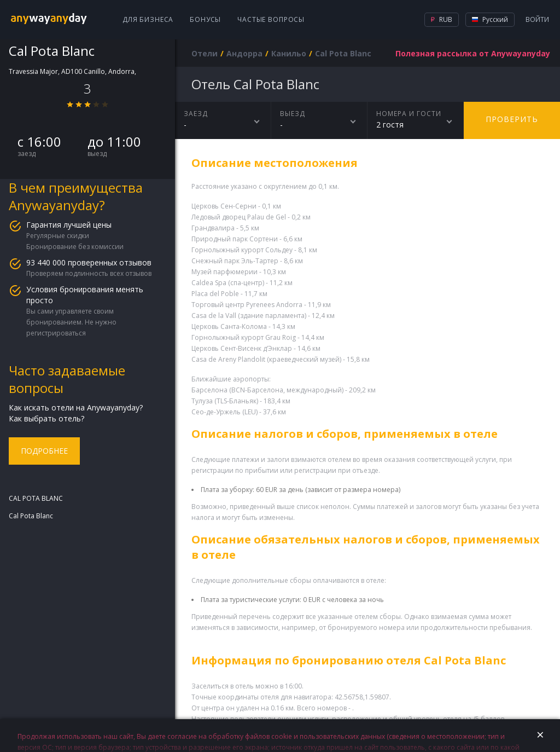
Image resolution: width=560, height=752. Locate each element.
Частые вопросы (271, 19)
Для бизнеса (148, 19)
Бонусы (205, 19)
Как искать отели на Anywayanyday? (76, 407)
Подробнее (44, 451)
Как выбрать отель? (46, 418)
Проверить (512, 119)
